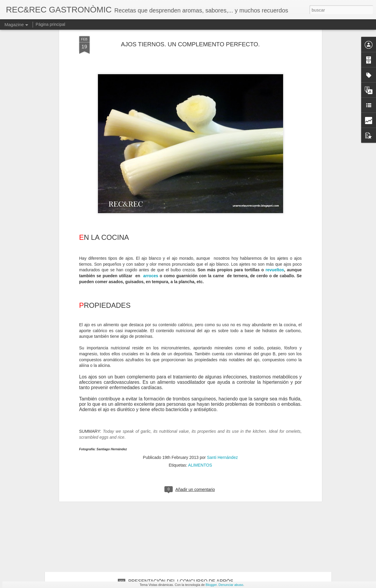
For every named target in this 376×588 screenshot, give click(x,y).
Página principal (50, 24)
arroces (151, 190)
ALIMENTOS (200, 379)
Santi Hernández (222, 371)
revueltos (275, 184)
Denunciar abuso (231, 585)
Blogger (211, 585)
